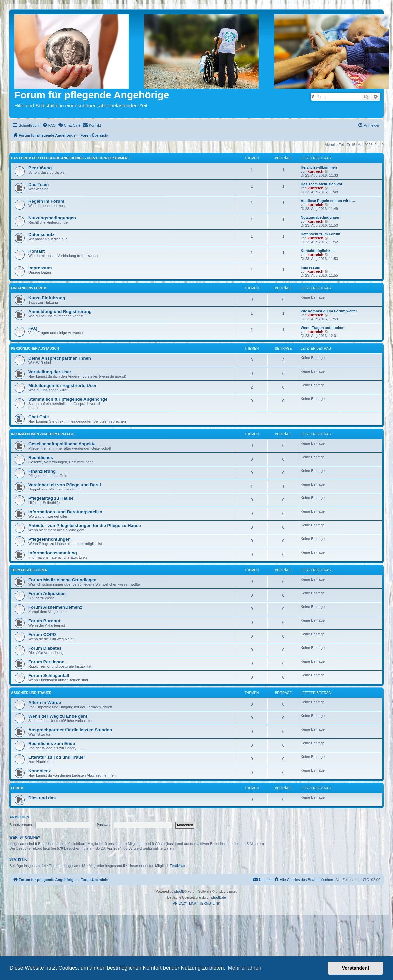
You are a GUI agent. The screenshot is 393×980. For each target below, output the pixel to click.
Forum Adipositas (47, 594)
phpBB (179, 892)
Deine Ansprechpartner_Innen (60, 358)
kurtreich (316, 171)
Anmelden (19, 817)
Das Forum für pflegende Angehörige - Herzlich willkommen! (70, 158)
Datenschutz (41, 234)
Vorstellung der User (50, 372)
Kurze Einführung (47, 298)
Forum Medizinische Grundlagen (62, 580)
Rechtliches (41, 457)
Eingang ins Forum (29, 288)
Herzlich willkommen (319, 167)
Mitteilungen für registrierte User (62, 385)
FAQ (33, 328)
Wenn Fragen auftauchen (323, 328)
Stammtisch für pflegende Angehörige (68, 399)
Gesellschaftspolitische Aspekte (62, 444)
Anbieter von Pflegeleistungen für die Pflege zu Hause (85, 526)
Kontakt (36, 251)
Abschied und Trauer (31, 693)
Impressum (40, 268)
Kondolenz (39, 771)
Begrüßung (40, 168)
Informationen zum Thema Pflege (42, 434)
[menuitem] (49, 125)
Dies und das (42, 798)
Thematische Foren (29, 570)
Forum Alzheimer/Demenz (55, 607)
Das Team (38, 184)
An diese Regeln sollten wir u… (328, 201)
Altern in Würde (45, 703)
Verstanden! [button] (356, 968)
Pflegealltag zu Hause (51, 498)
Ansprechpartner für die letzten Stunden (70, 730)
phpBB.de (219, 898)
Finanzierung (42, 471)
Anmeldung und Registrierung (60, 311)
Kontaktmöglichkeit (318, 251)
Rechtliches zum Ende (52, 744)
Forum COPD (42, 635)
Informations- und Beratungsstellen (65, 512)
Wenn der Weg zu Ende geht (58, 716)
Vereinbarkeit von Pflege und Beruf (65, 485)
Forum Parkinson (46, 662)
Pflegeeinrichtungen (49, 539)
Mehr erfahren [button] (244, 968)
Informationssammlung (53, 553)
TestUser (177, 866)
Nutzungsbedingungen (52, 218)
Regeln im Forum (46, 201)
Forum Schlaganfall (49, 676)
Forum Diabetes (45, 648)
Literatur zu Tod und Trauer (57, 757)
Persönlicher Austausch (35, 348)
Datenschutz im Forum (321, 234)
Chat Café (39, 417)
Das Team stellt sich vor (322, 184)
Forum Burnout (44, 621)
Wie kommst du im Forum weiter (329, 311)
